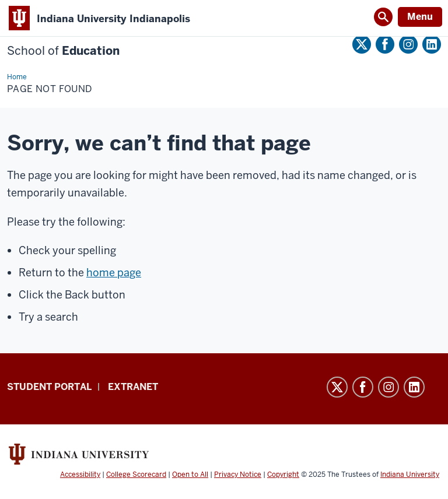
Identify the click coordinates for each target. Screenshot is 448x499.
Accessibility (80, 475)
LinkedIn (432, 44)
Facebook (385, 44)
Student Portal (49, 387)
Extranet (133, 387)
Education (63, 51)
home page (114, 273)
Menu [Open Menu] (420, 17)
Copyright (283, 475)
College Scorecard (136, 475)
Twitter (362, 44)
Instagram (408, 44)
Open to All (190, 475)
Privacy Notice (238, 475)
